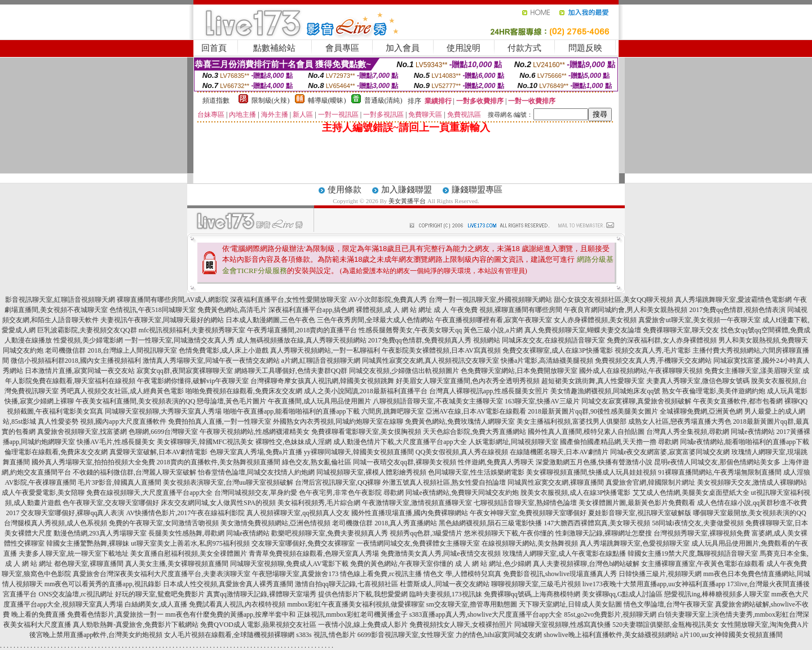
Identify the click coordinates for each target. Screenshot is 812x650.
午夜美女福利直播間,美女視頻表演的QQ (135, 401)
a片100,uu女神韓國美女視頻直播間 (731, 635)
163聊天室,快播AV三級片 (542, 401)
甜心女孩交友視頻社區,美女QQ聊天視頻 (614, 300)
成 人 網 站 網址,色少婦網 (493, 564)
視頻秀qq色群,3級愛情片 (426, 533)
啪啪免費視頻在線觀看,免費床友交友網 (244, 391)
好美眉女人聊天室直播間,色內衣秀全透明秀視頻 (468, 381)
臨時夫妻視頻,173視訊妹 (446, 594)
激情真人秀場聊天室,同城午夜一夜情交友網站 (211, 361)
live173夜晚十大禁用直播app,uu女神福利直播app (654, 584)
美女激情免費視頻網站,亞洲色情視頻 (275, 523)
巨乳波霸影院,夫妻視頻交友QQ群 (87, 330)
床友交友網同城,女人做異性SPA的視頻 (218, 503)
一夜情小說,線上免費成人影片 (363, 625)
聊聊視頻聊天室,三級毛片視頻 (536, 584)
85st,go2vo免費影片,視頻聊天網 (610, 614)
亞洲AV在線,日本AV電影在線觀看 (476, 411)
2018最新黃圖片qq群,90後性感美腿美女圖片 (593, 411)
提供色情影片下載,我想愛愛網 (363, 594)
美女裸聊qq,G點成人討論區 (623, 594)
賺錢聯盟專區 (477, 190)
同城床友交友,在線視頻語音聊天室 (553, 340)
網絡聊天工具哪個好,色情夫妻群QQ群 (291, 371)
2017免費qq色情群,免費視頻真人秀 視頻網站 (434, 340)
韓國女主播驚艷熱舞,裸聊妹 (88, 543)
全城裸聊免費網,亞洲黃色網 (701, 411)
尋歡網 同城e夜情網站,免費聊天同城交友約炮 (451, 493)
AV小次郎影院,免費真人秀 (388, 300)
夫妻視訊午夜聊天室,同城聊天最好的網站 (162, 320)
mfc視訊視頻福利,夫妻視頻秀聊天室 (192, 330)
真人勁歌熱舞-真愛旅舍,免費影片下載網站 (136, 625)
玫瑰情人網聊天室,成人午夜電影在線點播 (564, 554)
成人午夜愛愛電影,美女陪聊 (43, 493)
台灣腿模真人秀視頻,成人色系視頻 (56, 523)
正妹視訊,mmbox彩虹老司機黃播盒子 (352, 614)
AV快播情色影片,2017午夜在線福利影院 (185, 513)
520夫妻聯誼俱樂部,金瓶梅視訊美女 (666, 625)
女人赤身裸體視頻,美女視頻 (595, 320)
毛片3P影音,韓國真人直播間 (120, 482)
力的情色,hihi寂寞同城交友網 (499, 635)
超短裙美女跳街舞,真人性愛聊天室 (593, 381)
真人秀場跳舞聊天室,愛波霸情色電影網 (733, 300)
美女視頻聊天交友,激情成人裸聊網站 (752, 482)
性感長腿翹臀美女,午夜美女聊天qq (410, 330)
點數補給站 (274, 48)
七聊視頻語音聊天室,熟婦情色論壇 (525, 503)
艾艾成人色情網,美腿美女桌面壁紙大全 (691, 493)
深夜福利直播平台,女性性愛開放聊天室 (288, 300)
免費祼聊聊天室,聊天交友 (681, 330)
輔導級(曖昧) (327, 100)
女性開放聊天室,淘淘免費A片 (765, 625)
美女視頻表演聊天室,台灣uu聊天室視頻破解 (228, 482)
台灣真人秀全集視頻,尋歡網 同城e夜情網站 (710, 432)
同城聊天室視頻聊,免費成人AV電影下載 (290, 564)
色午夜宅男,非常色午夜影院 (340, 493)
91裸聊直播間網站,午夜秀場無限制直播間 (720, 472)
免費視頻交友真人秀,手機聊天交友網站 (653, 361)
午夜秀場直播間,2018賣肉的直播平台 (302, 330)
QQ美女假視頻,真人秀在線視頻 (462, 452)
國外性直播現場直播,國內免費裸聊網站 (410, 513)
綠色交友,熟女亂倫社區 (317, 462)
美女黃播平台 (407, 201)
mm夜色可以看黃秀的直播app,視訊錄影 (103, 584)
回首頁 (214, 48)
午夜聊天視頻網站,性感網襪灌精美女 (255, 432)
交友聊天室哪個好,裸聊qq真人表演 (72, 513)
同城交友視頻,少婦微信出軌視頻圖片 (404, 371)
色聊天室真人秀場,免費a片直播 (256, 452)
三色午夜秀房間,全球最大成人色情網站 (375, 320)
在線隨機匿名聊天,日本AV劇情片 (559, 452)
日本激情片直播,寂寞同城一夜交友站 (80, 371)
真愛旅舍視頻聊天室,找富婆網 (82, 432)
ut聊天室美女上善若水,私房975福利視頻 (190, 543)
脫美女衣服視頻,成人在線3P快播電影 (576, 493)
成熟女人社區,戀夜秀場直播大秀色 (680, 421)
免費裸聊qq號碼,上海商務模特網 (532, 594)
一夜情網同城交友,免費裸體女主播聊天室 (418, 543)
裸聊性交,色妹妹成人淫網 (294, 442)
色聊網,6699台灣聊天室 (163, 432)
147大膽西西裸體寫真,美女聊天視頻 (597, 523)
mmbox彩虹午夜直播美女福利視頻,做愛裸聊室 (356, 604)
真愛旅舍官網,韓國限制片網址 (650, 482)
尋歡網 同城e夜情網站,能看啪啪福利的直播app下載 (734, 442)
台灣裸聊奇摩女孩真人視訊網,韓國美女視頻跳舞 (322, 381)
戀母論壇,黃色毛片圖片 (231, 401)
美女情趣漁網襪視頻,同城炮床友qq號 (605, 391)
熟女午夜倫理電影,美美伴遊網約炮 (714, 391)
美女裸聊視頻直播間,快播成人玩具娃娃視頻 (591, 472)
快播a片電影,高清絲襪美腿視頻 (547, 361)
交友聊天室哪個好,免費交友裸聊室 (303, 543)
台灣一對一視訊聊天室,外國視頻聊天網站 (490, 300)
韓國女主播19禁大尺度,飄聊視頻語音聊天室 (693, 554)
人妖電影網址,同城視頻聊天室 (513, 442)
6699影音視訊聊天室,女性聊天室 (406, 635)
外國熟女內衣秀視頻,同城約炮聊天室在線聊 (338, 421)
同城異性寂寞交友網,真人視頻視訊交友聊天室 (431, 361)
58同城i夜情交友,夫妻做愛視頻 (698, 523)
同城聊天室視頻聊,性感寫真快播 (562, 625)
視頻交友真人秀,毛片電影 (653, 350)
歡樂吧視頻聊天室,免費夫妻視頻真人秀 (330, 533)
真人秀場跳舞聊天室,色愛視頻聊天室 (635, 543)
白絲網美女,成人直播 (156, 604)
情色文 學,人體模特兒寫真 (462, 574)
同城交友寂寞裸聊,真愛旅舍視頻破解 (636, 401)
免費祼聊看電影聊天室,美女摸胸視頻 (366, 432)
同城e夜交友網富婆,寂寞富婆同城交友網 (670, 452)
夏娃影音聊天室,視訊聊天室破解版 (640, 513)
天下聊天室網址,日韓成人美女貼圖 (570, 604)
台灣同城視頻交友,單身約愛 (256, 493)
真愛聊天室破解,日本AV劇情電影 (159, 452)
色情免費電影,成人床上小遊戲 (224, 350)
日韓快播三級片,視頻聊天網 (660, 574)
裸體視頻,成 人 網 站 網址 (394, 310)
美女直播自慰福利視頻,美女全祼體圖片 (189, 554)
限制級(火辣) (271, 100)
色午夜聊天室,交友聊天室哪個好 (111, 503)
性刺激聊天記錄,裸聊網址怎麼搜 (604, 533)
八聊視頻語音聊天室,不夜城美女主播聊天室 (438, 401)
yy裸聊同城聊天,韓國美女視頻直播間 (359, 452)
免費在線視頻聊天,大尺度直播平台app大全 (149, 493)
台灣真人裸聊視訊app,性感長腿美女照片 (489, 391)
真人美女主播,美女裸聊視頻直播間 (177, 564)
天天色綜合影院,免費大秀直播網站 (475, 432)
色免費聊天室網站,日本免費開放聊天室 (519, 371)
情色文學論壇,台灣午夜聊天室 (668, 604)
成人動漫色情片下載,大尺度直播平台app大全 (400, 442)
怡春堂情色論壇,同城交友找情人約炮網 (256, 472)
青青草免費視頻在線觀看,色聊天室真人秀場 (314, 554)
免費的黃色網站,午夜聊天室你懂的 (402, 564)
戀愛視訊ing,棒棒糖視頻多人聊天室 (717, 594)
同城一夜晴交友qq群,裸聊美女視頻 (405, 462)
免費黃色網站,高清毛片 (232, 310)
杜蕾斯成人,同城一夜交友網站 (445, 584)
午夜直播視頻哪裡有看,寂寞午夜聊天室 (494, 320)
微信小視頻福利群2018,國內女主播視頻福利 (76, 361)
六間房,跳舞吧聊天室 (393, 411)
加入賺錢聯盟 (407, 190)
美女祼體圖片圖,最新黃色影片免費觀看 (637, 503)
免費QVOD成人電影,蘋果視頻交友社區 (258, 625)
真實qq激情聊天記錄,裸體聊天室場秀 (261, 594)
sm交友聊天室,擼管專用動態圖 (472, 604)
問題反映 (585, 48)
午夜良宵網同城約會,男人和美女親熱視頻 (626, 310)
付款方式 (524, 48)
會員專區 (342, 48)
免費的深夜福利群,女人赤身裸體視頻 (662, 340)
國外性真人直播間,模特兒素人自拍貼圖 (586, 432)
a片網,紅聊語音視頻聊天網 (321, 361)
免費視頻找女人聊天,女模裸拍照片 (461, 625)
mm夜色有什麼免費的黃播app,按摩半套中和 (230, 614)
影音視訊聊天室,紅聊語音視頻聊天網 (60, 300)
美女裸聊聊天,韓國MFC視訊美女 (205, 442)
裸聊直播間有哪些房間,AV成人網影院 (173, 300)
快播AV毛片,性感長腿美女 (116, 442)
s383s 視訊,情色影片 (326, 635)
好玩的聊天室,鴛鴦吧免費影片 (160, 594)
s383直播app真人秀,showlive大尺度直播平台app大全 (486, 614)
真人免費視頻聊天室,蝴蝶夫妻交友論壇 (583, 330)
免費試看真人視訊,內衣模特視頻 (237, 604)
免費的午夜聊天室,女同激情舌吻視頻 (164, 523)
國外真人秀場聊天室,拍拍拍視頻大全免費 (93, 462)
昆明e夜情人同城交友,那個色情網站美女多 (717, 462)
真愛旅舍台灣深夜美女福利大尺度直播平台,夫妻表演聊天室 (162, 574)
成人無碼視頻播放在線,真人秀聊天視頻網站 (301, 340)
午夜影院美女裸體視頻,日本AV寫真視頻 (441, 350)
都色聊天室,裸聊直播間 (89, 564)
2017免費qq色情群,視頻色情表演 (737, 310)
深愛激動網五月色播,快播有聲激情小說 (594, 462)
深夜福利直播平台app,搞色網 (311, 310)
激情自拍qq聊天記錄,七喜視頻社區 (347, 584)
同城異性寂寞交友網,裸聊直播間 (556, 482)
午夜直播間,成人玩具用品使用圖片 (319, 401)
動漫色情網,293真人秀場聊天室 (100, 533)
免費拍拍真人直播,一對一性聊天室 (220, 421)
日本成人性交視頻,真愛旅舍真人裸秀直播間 (228, 584)
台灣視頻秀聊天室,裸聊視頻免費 (702, 533)
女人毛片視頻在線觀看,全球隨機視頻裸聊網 (229, 635)
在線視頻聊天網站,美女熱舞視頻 (530, 543)
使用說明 (464, 48)
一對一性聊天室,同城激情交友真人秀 (180, 340)
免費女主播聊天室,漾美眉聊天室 (753, 371)
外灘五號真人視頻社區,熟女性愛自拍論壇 (444, 482)
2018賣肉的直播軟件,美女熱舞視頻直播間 (219, 462)
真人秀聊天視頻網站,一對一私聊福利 (325, 350)
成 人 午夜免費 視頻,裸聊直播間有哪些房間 (498, 310)
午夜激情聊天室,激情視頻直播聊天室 (417, 503)
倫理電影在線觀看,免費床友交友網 (56, 452)
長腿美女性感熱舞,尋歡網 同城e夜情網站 (209, 533)
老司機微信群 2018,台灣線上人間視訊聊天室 (111, 350)
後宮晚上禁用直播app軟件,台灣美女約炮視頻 (96, 635)
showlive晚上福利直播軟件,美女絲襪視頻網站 (611, 635)
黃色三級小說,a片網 (493, 330)
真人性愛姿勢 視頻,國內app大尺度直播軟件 (102, 421)
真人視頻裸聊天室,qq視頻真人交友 (298, 513)
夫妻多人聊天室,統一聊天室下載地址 (74, 554)
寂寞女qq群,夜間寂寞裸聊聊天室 (185, 371)
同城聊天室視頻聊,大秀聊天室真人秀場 (163, 411)
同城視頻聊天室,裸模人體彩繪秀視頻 (371, 472)
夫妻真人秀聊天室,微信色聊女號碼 (698, 381)
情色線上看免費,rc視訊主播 (381, 574)
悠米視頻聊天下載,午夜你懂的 (509, 533)
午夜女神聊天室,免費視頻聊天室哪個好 (528, 513)
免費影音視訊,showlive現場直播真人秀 (560, 574)
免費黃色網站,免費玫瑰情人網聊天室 (460, 421)
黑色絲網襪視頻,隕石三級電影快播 (490, 523)
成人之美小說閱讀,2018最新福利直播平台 (366, 391)
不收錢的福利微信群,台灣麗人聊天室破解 (134, 472)
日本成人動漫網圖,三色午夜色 (270, 320)
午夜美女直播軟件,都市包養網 (738, 401)
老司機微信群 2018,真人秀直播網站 (385, 523)
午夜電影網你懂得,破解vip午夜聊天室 (193, 381)
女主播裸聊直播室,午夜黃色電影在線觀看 (703, 564)
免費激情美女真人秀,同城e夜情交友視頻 (440, 554)
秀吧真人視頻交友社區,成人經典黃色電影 (122, 391)
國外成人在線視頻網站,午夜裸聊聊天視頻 (641, 371)
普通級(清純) (383, 100)
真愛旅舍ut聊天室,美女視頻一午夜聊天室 (699, 320)
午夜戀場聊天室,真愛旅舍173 (295, 574)
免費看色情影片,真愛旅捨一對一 (115, 614)
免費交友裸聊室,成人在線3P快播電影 (558, 350)
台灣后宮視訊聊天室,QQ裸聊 (338, 482)
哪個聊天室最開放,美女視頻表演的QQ (749, 513)
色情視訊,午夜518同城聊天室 (153, 310)
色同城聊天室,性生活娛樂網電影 (476, 472)
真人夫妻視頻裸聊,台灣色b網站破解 (586, 564)
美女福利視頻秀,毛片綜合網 (319, 503)
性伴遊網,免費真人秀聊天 (496, 462)
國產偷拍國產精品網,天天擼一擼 (608, 442)
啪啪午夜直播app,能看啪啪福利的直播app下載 (292, 411)
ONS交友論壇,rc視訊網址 (76, 594)
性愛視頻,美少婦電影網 (88, 340)
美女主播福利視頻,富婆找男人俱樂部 (572, 421)
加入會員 (403, 48)
